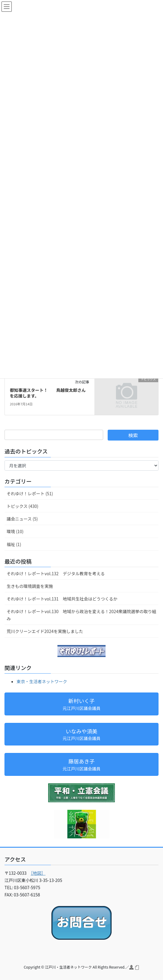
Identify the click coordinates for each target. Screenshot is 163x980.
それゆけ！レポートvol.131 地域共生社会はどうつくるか (62, 599)
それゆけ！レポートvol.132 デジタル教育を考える (56, 573)
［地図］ (38, 873)
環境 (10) (15, 531)
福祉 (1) (14, 544)
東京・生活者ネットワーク (42, 681)
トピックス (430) (23, 506)
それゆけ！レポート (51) (30, 493)
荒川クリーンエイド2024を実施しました (45, 631)
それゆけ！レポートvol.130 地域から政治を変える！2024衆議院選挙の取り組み (81, 615)
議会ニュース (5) (22, 519)
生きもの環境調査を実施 (30, 586)
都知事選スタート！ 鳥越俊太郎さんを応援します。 (48, 393)
